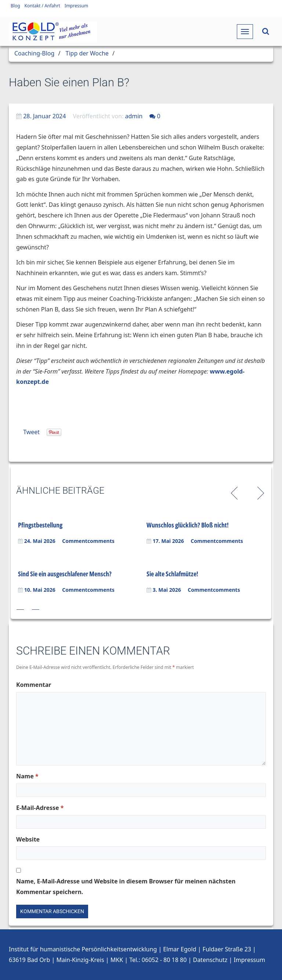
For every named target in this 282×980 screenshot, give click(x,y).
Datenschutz (210, 960)
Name (27, 776)
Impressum (76, 6)
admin (134, 116)
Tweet (31, 432)
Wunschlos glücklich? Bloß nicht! (188, 525)
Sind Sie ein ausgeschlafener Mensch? (65, 574)
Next (259, 492)
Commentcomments (88, 541)
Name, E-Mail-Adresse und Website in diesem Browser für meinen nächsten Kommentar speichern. (126, 887)
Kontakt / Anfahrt (42, 6)
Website (28, 839)
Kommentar (34, 685)
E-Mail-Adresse (40, 808)
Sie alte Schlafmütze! (172, 574)
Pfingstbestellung (40, 525)
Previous (236, 492)
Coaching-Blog (34, 53)
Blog (15, 6)
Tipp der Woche (87, 53)
